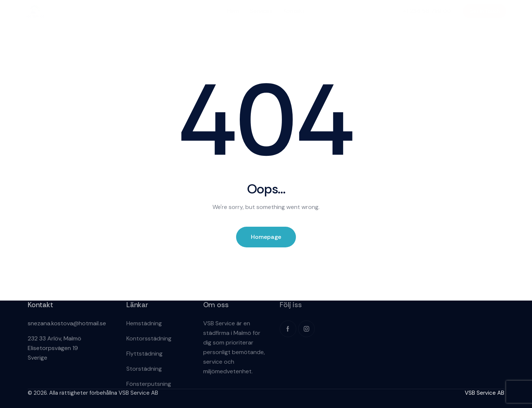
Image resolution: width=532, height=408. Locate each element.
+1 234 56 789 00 (427, 11)
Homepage (266, 237)
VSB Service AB (485, 393)
